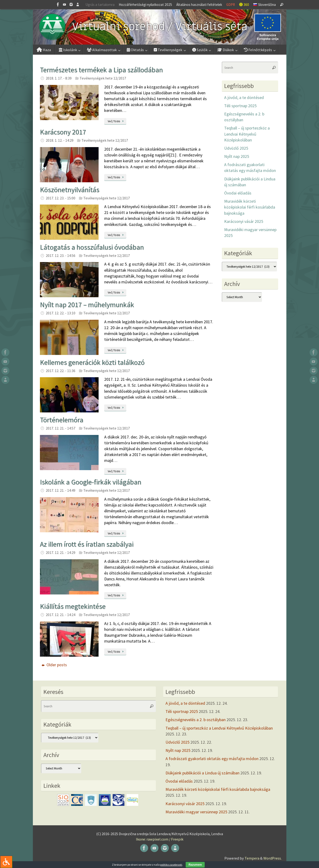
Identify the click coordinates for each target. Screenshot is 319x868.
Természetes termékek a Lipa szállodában (101, 70)
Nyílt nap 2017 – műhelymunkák (87, 305)
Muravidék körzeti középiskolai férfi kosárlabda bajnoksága (250, 207)
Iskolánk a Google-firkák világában (91, 482)
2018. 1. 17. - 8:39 (59, 78)
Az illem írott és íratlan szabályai (87, 544)
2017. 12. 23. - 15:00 (61, 198)
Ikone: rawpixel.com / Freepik (160, 839)
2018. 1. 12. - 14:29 (60, 140)
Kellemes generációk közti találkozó (92, 362)
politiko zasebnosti (171, 865)
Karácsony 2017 (63, 132)
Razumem (195, 865)
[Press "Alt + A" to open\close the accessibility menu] (6, 862)
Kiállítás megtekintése (73, 606)
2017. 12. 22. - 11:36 (61, 371)
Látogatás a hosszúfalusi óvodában (92, 247)
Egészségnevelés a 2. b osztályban (196, 720)
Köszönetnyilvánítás (70, 190)
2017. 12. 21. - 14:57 (61, 428)
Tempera (252, 858)
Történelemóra (62, 420)
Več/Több (117, 121)
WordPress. (273, 858)
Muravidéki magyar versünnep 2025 (196, 812)
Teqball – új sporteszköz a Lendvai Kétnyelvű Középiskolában (247, 134)
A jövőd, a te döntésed (244, 97)
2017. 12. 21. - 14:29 (61, 552)
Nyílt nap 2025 (237, 156)
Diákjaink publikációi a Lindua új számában (202, 773)
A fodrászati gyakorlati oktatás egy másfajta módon (212, 759)
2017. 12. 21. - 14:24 (61, 615)
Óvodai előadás (238, 193)
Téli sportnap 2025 (240, 106)
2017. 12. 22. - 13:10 (61, 313)
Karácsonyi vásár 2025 (244, 221)
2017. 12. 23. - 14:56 (61, 255)
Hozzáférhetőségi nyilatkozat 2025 (145, 5)
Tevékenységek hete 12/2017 (103, 78)
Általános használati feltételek (199, 5)
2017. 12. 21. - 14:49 (61, 490)
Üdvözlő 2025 (236, 148)
